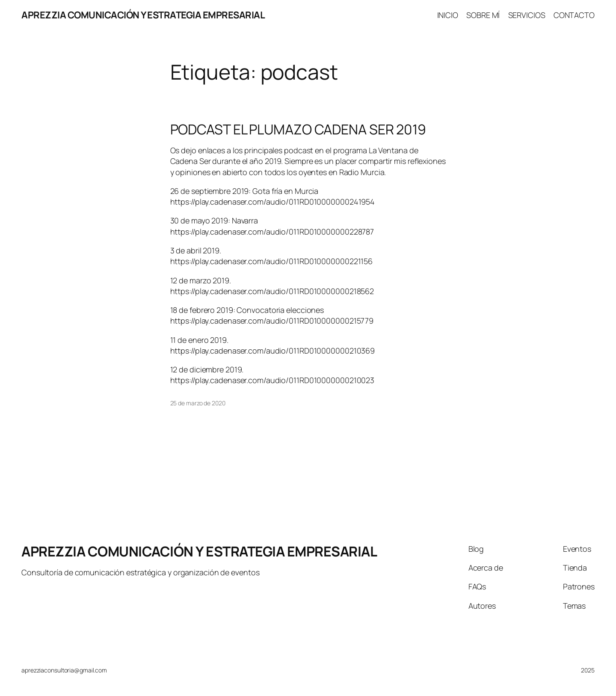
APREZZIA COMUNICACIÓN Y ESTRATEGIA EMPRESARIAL (143, 15)
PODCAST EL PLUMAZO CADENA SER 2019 (298, 129)
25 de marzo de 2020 (198, 403)
